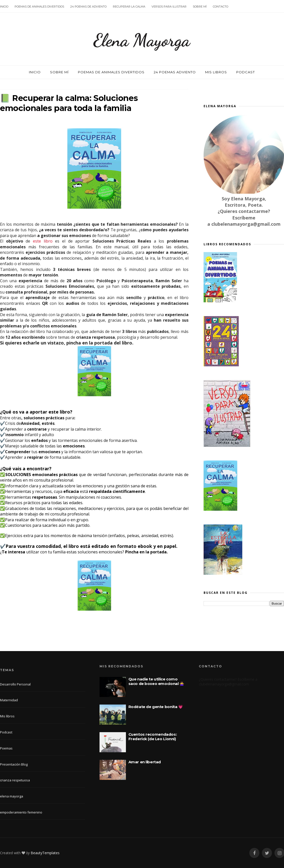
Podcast (246, 72)
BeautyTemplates (45, 853)
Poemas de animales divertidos (39, 7)
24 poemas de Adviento (88, 7)
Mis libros (216, 72)
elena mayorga (12, 796)
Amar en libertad (145, 762)
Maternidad (9, 700)
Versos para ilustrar (169, 7)
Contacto (221, 7)
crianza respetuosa (15, 780)
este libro (43, 241)
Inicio (4, 7)
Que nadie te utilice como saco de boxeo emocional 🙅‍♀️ (156, 681)
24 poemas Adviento (175, 72)
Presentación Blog (14, 764)
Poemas (6, 748)
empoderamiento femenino (21, 812)
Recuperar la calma (129, 7)
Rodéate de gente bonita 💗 (156, 707)
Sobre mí (200, 7)
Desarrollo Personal (15, 684)
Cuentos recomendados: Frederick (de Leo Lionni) (153, 737)
